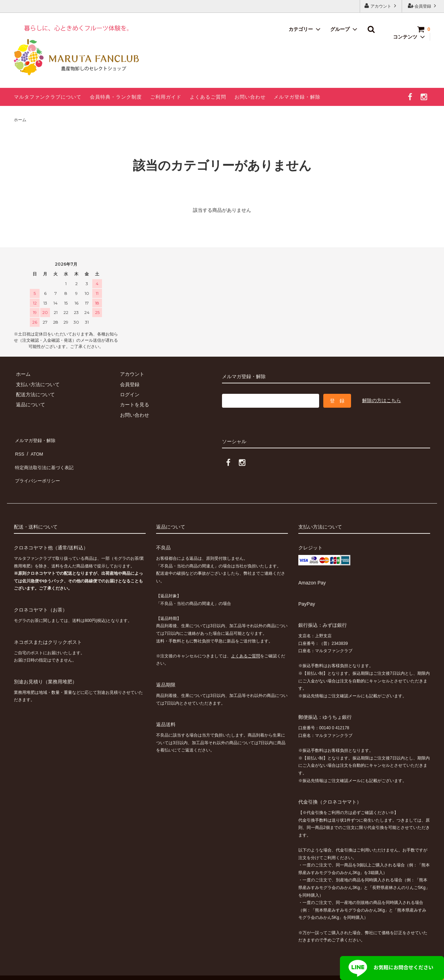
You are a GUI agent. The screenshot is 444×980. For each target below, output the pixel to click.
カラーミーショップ (22, 971)
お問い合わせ (250, 97)
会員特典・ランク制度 (116, 97)
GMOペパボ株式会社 (115, 971)
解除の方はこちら (382, 400)
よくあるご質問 (208, 97)
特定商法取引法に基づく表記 (45, 459)
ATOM (35, 449)
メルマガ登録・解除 (297, 97)
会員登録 (423, 6)
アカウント (381, 6)
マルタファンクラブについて (48, 97)
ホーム (20, 120)
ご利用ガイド (166, 97)
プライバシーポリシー (38, 470)
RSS (19, 449)
